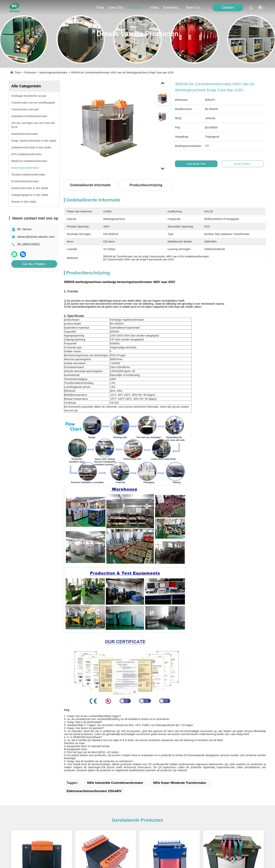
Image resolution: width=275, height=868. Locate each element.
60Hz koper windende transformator (180, 783)
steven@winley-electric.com (36, 237)
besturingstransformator (53, 72)
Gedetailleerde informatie (90, 185)
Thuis (100, 8)
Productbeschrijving (146, 185)
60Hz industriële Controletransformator (115, 783)
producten (137, 8)
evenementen (172, 8)
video (155, 8)
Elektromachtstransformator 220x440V (94, 791)
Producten (30, 72)
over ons (116, 8)
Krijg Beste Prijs (196, 164)
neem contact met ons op (195, 8)
